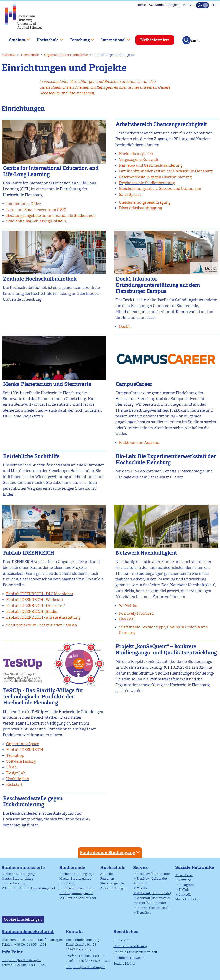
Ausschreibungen (113, 888)
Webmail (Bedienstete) (153, 898)
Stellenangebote (112, 883)
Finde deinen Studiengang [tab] (111, 852)
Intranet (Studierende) (149, 903)
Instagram (186, 885)
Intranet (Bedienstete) (153, 908)
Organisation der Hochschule (66, 55)
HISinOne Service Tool (79, 898)
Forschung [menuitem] (79, 38)
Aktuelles (107, 874)
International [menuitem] (113, 38)
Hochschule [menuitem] (47, 38)
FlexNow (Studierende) (154, 874)
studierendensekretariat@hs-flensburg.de (32, 940)
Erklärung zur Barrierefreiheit (135, 952)
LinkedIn (185, 894)
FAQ (150, 5)
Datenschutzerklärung (130, 946)
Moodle (142, 888)
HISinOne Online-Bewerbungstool (30, 888)
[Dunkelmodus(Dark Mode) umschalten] (203, 5)
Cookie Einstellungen (23, 919)
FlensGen (144, 912)
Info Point (67, 883)
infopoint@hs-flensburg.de (21, 960)
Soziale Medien (125, 964)
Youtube (185, 880)
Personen (107, 878)
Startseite (9, 55)
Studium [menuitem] (17, 38)
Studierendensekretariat (77, 888)
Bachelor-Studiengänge (19, 874)
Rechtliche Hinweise (129, 958)
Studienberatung (14, 883)
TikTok (184, 890)
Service (141, 868)
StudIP (142, 883)
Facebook (186, 875)
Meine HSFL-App (188, 899)
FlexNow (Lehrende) (152, 878)
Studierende (72, 868)
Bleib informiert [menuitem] (155, 40)
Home (141, 5)
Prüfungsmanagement (76, 893)
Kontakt (161, 5)
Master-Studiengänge (17, 878)
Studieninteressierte (23, 868)
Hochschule (30, 55)
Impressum (122, 940)
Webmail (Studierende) (154, 893)
